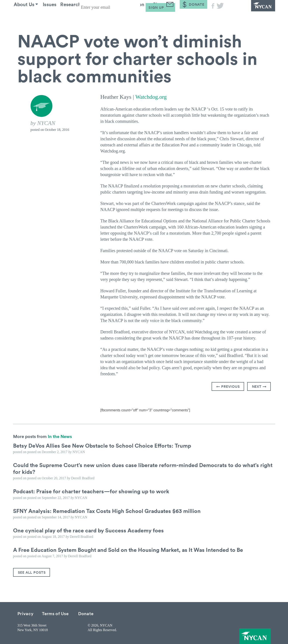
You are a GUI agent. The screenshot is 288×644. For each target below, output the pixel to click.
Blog (177, 17)
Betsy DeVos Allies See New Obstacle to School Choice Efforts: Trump (104, 445)
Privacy (26, 613)
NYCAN (251, 12)
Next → (259, 386)
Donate (86, 613)
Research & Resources (96, 17)
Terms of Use (55, 613)
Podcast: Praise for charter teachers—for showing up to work (93, 491)
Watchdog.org (151, 97)
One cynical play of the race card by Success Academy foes (90, 530)
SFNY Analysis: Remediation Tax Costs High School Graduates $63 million (110, 511)
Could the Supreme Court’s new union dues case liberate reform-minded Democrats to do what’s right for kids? (139, 468)
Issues (57, 17)
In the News (60, 436)
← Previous (228, 386)
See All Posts (32, 572)
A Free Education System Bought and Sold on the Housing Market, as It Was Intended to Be (131, 549)
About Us (28, 17)
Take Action (146, 17)
